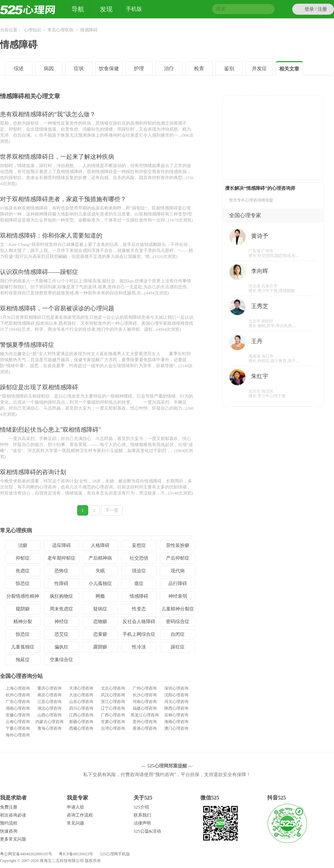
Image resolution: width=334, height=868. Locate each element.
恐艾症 (61, 634)
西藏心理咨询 (81, 728)
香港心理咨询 (145, 728)
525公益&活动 (147, 831)
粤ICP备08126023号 (76, 854)
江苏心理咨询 (49, 702)
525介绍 (141, 807)
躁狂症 (178, 647)
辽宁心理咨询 (113, 708)
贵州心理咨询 (145, 722)
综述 (19, 68)
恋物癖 (100, 622)
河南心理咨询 (145, 702)
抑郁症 (23, 558)
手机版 (134, 10)
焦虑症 (23, 571)
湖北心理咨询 (49, 708)
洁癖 (23, 545)
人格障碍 (100, 545)
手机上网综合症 (139, 634)
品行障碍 (178, 584)
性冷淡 (139, 647)
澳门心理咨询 (176, 728)
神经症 (61, 622)
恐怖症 (61, 571)
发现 (106, 9)
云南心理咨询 (18, 722)
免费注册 (9, 807)
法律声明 (142, 823)
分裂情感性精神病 (23, 598)
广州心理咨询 (145, 688)
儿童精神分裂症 (178, 609)
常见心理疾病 (60, 30)
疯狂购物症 (61, 596)
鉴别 (229, 68)
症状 (79, 68)
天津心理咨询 (81, 688)
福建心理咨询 (145, 708)
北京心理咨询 (113, 688)
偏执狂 (61, 647)
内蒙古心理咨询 (49, 722)
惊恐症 (23, 584)
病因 (49, 68)
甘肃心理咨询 (113, 722)
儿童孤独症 (23, 647)
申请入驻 (75, 807)
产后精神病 (100, 558)
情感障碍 (19, 45)
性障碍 (61, 584)
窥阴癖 (23, 609)
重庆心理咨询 (49, 688)
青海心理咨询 (49, 728)
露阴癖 (100, 647)
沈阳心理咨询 (176, 695)
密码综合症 (178, 622)
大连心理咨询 (81, 695)
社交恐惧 (139, 558)
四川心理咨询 (81, 708)
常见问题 (75, 823)
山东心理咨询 (81, 702)
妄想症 (139, 545)
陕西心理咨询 (176, 708)
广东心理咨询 (18, 702)
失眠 (100, 571)
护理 (139, 68)
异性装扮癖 (178, 545)
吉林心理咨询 (176, 715)
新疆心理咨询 (81, 722)
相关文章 (289, 69)
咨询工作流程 (80, 815)
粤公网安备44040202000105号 (26, 854)
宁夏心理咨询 (18, 728)
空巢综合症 (61, 660)
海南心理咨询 (176, 722)
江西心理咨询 (81, 715)
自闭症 (178, 634)
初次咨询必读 (13, 815)
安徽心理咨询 (18, 715)
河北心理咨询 (176, 702)
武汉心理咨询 (113, 695)
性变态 (139, 609)
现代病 (178, 571)
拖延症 (23, 660)
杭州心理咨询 (18, 695)
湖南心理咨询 (18, 708)
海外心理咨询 (18, 735)
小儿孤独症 (100, 584)
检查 (199, 68)
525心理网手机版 (115, 854)
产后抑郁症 (178, 558)
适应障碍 (61, 545)
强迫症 (139, 571)
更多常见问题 (13, 839)
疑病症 (100, 609)
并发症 (259, 68)
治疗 (169, 68)
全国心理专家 (245, 215)
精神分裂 (23, 622)
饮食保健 (109, 68)
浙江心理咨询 (113, 702)
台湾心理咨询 (113, 728)
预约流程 (9, 823)
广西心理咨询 (113, 715)
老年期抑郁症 (61, 558)
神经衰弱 (178, 596)
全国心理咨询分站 (21, 676)
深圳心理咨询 (176, 688)
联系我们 (142, 815)
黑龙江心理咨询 (145, 715)
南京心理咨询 (49, 695)
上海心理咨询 (18, 688)
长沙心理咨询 (145, 695)
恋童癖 (100, 634)
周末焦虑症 (61, 609)
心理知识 (32, 30)
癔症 (139, 584)
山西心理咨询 (49, 715)
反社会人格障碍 (139, 622)
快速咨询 (9, 831)
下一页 (112, 510)
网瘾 (100, 596)
